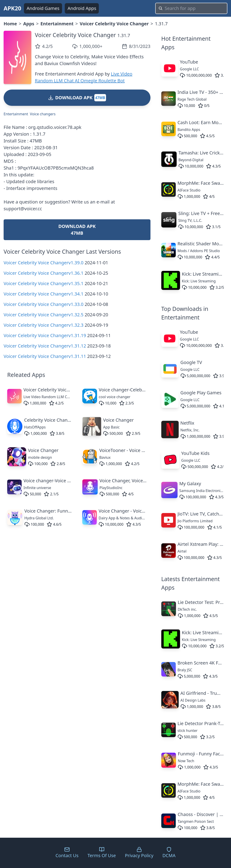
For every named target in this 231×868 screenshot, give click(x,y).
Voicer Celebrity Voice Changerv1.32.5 (44, 315)
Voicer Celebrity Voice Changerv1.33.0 (44, 304)
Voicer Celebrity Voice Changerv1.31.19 (45, 335)
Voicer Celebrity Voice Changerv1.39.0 (44, 263)
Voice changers (43, 114)
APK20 (12, 8)
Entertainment (57, 24)
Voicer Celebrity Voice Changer (114, 24)
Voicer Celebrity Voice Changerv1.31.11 (45, 356)
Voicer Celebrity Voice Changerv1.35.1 (44, 283)
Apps (29, 24)
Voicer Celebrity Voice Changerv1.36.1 (44, 273)
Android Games (43, 8)
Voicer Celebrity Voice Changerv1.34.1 (44, 294)
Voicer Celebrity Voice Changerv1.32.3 (44, 325)
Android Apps (82, 8)
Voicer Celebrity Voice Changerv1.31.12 (45, 346)
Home (10, 24)
